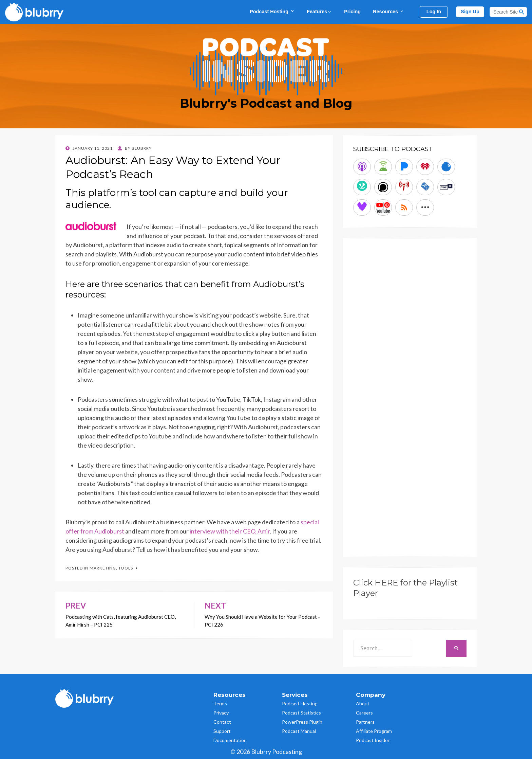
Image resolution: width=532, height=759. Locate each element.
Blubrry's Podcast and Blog (266, 103)
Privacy (221, 713)
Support (222, 731)
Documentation (230, 740)
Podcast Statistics (301, 713)
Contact (222, 722)
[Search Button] (522, 12)
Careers (364, 713)
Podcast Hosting (272, 11)
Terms (220, 703)
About (363, 703)
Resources (388, 11)
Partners (365, 722)
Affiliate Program (374, 731)
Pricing (352, 12)
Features (319, 12)
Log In (434, 12)
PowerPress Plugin (302, 722)
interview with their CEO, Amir (229, 531)
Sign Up (470, 12)
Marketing (103, 568)
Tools (126, 568)
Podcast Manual (299, 731)
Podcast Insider (373, 740)
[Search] (508, 12)
